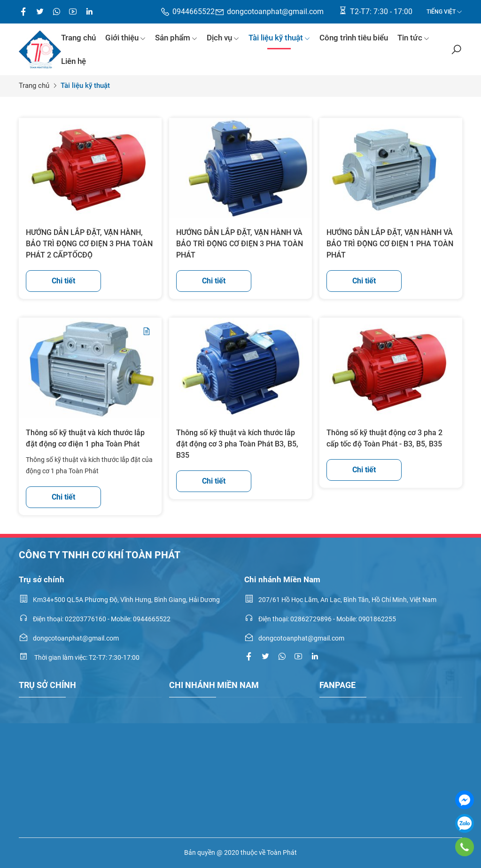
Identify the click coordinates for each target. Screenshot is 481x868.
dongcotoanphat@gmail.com (269, 12)
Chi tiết (63, 281)
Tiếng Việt (441, 12)
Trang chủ (78, 38)
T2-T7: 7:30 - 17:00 (375, 11)
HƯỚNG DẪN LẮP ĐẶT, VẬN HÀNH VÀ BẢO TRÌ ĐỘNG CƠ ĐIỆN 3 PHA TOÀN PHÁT (240, 244)
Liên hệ (74, 61)
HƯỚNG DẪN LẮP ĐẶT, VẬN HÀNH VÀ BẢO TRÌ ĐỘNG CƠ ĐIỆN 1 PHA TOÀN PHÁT (390, 244)
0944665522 (187, 12)
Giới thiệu (125, 38)
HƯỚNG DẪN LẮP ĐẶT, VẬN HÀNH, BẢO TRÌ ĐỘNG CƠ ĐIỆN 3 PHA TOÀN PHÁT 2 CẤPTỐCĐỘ (89, 244)
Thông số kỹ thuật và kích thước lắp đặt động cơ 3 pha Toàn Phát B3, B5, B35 (237, 444)
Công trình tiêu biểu (354, 38)
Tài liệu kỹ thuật (279, 38)
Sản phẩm (176, 38)
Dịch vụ (223, 38)
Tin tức (413, 38)
